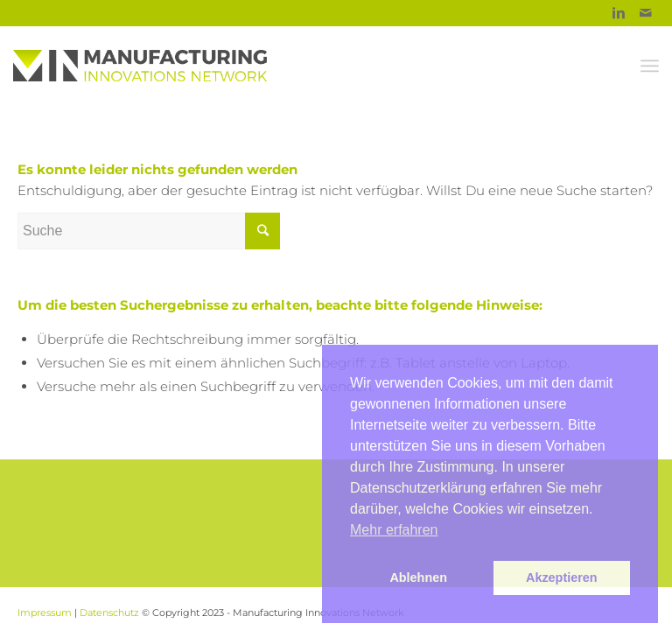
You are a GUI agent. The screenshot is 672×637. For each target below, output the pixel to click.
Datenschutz (109, 612)
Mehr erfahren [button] (394, 530)
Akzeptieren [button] (562, 577)
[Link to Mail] (646, 13)
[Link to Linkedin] (619, 13)
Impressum (45, 612)
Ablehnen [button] (418, 577)
